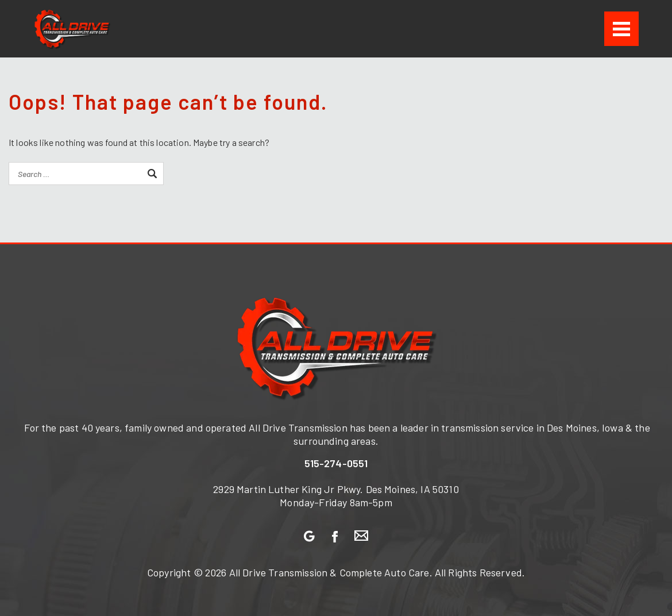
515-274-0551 (336, 463)
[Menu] (621, 29)
